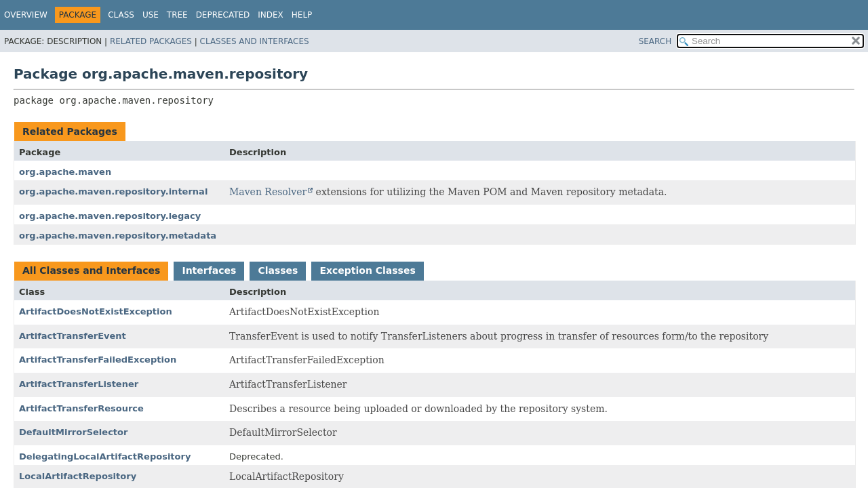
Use (151, 15)
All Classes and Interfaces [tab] (91, 270)
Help (302, 15)
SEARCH (655, 41)
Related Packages (151, 41)
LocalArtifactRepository (78, 476)
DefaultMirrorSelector (73, 432)
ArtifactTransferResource (81, 408)
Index (271, 15)
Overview (26, 15)
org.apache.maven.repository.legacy (110, 216)
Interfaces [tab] (209, 270)
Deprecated (223, 15)
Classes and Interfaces (255, 41)
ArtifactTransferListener (79, 384)
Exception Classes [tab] (367, 270)
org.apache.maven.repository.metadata (118, 236)
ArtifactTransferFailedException (98, 360)
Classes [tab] (278, 270)
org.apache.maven (65, 172)
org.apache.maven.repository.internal (113, 191)
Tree (177, 15)
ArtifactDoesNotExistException (96, 311)
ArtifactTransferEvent (73, 336)
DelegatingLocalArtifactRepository (105, 456)
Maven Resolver (268, 192)
